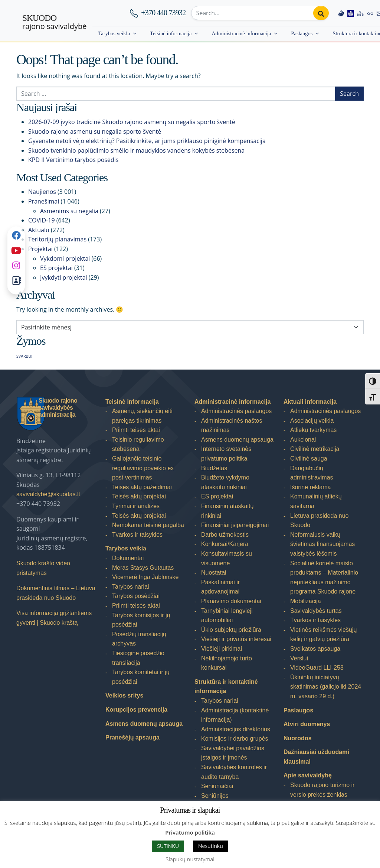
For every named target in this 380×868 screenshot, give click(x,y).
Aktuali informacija (310, 402)
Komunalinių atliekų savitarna (316, 501)
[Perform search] (321, 13)
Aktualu (39, 230)
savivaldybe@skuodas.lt (48, 494)
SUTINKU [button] (168, 846)
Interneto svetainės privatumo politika (226, 454)
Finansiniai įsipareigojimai (235, 525)
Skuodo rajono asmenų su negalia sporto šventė (95, 131)
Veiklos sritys (124, 695)
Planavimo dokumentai (231, 601)
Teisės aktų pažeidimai (142, 487)
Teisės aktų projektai (139, 496)
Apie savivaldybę (308, 775)
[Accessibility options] (370, 13)
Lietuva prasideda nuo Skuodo (319, 521)
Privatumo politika (190, 832)
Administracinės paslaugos (236, 411)
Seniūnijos (215, 796)
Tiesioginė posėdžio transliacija (138, 658)
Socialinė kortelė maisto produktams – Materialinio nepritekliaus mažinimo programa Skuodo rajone (324, 578)
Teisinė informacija (171, 33)
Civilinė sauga (309, 459)
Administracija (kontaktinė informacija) (235, 715)
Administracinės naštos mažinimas (232, 425)
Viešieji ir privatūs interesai (236, 639)
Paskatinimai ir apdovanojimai (220, 587)
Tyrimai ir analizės (136, 506)
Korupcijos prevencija (136, 710)
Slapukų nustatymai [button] (190, 859)
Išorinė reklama (310, 487)
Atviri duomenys (307, 724)
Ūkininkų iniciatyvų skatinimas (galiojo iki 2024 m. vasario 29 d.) (326, 687)
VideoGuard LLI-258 (317, 668)
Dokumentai (128, 558)
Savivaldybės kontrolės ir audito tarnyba (234, 772)
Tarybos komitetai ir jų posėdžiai (141, 677)
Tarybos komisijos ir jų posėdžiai (141, 620)
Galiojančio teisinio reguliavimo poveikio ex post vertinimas (143, 468)
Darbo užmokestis (225, 535)
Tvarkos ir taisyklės (137, 535)
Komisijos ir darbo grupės (235, 739)
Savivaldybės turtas (316, 611)
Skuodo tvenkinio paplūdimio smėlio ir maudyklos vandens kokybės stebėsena (136, 150)
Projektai (40, 249)
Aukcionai (303, 440)
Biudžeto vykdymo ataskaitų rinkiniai (225, 482)
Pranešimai (44, 201)
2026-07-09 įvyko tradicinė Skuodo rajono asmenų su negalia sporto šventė (132, 122)
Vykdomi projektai (65, 259)
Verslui (299, 658)
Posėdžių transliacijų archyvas (139, 639)
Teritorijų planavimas (57, 239)
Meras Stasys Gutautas (143, 568)
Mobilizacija (306, 601)
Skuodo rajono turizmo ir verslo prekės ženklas (322, 790)
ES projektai (56, 268)
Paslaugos (302, 33)
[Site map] (360, 13)
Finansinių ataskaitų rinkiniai (227, 511)
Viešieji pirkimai (222, 649)
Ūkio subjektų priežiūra (231, 630)
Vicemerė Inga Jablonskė (145, 577)
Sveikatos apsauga (315, 649)
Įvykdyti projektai (64, 277)
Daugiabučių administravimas (312, 473)
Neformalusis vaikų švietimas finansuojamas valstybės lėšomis (322, 544)
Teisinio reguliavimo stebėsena (138, 444)
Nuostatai (214, 573)
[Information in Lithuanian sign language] (341, 13)
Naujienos (42, 192)
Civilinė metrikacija (315, 449)
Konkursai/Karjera (225, 544)
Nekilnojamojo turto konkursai (227, 663)
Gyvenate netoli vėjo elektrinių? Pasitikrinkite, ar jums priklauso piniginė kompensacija (147, 141)
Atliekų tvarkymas (313, 430)
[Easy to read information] (351, 13)
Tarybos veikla (114, 33)
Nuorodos (298, 738)
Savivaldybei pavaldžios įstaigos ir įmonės (233, 753)
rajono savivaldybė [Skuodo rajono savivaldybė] (54, 22)
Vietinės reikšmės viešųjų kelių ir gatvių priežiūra (323, 635)
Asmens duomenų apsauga (144, 724)
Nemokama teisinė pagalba (148, 525)
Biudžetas (214, 468)
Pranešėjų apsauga (132, 737)
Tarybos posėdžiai (136, 596)
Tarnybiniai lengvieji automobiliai (227, 616)
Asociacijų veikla (312, 421)
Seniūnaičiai (217, 786)
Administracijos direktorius (236, 729)
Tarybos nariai (131, 587)
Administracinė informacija (241, 33)
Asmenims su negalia (69, 211)
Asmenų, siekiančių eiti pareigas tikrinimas (142, 416)
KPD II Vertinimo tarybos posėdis (73, 160)
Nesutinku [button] (211, 846)
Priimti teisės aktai (136, 430)
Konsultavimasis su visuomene (227, 558)
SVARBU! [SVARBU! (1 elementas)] (24, 356)
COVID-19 (42, 220)
